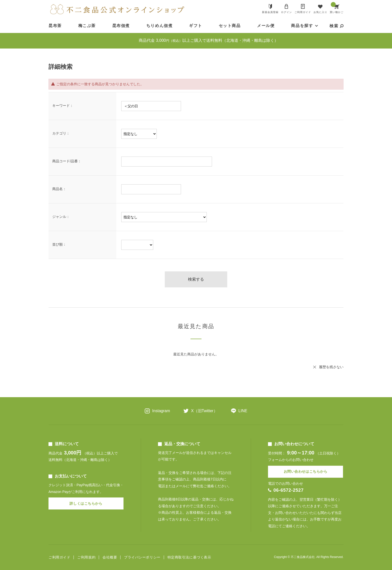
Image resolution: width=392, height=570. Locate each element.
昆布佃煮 (121, 26)
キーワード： (63, 106)
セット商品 (230, 26)
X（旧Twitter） (204, 411)
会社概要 (110, 557)
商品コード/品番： (67, 161)
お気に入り (320, 12)
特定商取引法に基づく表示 (189, 557)
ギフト (196, 26)
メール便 (266, 26)
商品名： (59, 189)
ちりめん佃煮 (159, 26)
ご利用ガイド (303, 12)
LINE (243, 411)
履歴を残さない (331, 367)
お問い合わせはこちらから (306, 471)
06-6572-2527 (289, 490)
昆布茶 (55, 26)
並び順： (59, 244)
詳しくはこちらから (86, 503)
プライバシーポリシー (142, 557)
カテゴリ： (61, 133)
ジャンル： (61, 217)
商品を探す (302, 26)
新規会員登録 (270, 12)
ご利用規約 (86, 557)
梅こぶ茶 (87, 26)
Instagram (161, 411)
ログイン (286, 12)
